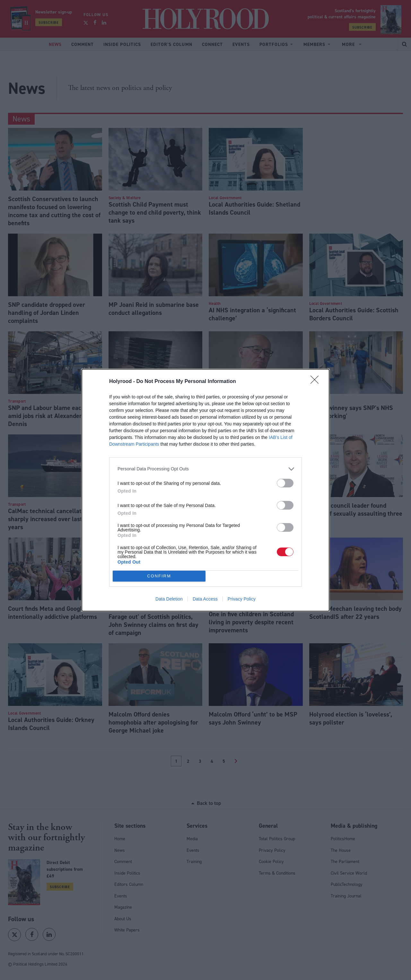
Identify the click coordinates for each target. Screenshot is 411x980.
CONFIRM (159, 576)
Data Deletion (169, 599)
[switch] (285, 483)
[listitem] (205, 469)
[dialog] (205, 490)
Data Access (205, 599)
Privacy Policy (242, 599)
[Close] (317, 382)
